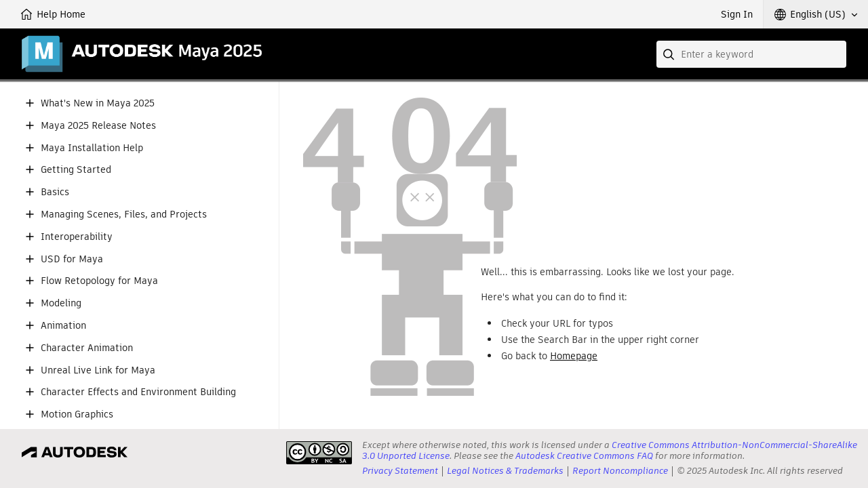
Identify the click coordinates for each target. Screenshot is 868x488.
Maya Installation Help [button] (92, 148)
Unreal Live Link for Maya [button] (98, 370)
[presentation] (319, 453)
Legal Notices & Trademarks (505, 471)
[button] (816, 14)
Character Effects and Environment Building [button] (138, 392)
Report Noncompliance (620, 471)
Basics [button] (55, 192)
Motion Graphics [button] (77, 414)
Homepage (574, 356)
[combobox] (751, 54)
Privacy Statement (400, 471)
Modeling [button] (61, 303)
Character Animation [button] (87, 348)
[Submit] (670, 54)
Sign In (737, 14)
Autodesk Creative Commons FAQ (584, 456)
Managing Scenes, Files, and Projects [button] (124, 215)
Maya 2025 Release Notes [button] (98, 126)
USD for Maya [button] (72, 259)
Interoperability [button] (77, 237)
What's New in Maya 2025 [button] (98, 103)
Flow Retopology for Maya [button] (99, 281)
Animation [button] (63, 326)
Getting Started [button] (76, 170)
